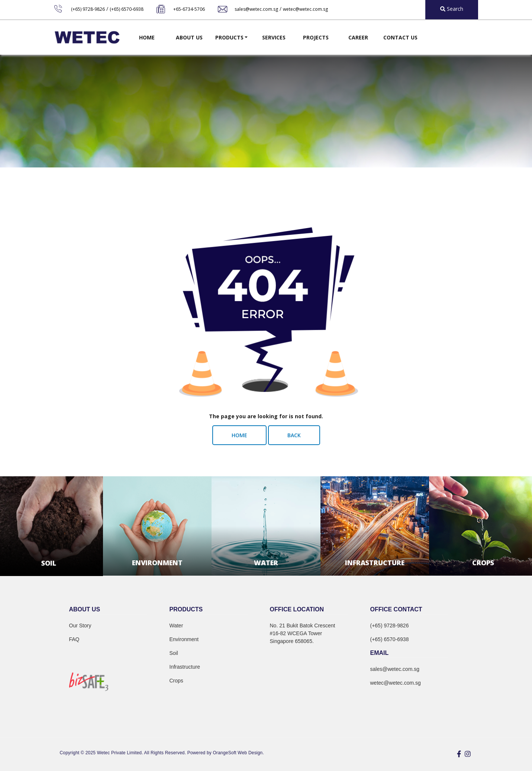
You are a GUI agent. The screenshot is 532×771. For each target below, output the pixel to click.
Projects (316, 37)
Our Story (80, 626)
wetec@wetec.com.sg (305, 9)
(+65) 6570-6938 (127, 9)
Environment (184, 639)
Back (294, 435)
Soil (174, 653)
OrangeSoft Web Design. (238, 753)
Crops (176, 681)
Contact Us (400, 37)
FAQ (74, 639)
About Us (189, 37)
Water (176, 626)
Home (147, 37)
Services (274, 37)
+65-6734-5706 (189, 9)
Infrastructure (185, 667)
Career (358, 37)
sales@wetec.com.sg (256, 9)
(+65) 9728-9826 (88, 9)
